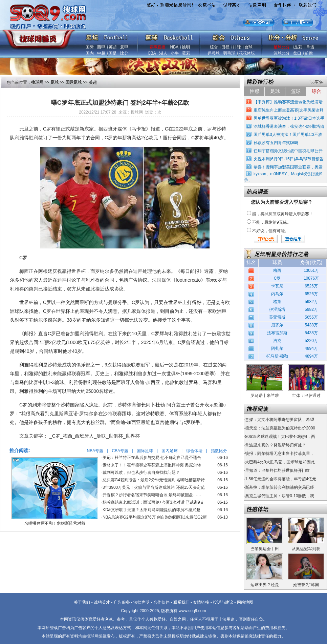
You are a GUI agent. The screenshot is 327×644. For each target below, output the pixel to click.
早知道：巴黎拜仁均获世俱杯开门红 (278, 470)
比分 (124, 53)
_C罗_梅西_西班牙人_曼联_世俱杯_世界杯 (95, 436)
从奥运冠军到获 (306, 549)
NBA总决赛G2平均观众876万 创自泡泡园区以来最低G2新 (155, 517)
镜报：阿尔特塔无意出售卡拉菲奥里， (280, 454)
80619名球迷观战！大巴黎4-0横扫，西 (280, 437)
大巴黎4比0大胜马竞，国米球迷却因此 (280, 462)
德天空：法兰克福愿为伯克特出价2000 (280, 428)
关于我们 (82, 602)
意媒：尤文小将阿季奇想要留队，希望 (280, 420)
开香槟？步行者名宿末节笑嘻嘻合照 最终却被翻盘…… (152, 495)
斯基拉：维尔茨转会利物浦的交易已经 (280, 487)
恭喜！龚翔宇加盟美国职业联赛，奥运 (288, 167)
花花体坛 (247, 53)
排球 (237, 47)
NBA (174, 47)
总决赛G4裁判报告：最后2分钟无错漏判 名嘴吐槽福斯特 (154, 480)
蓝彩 (186, 53)
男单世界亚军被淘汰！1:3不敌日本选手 (289, 118)
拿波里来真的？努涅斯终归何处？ (276, 445)
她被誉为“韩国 (306, 585)
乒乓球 (214, 53)
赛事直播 (157, 47)
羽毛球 (229, 53)
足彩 (298, 47)
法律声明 (141, 602)
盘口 (297, 53)
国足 (113, 53)
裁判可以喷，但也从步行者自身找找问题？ (141, 472)
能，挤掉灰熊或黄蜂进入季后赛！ (283, 214)
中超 (101, 53)
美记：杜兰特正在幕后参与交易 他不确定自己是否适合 (152, 458)
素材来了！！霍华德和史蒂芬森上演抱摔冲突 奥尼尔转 (152, 465)
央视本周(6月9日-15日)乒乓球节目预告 (289, 159)
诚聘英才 (102, 602)
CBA (152, 53)
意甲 (124, 47)
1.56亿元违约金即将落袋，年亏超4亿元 (281, 479)
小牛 (175, 53)
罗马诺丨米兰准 (265, 396)
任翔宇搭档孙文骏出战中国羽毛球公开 (288, 151)
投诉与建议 (223, 602)
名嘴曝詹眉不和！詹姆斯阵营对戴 (55, 523)
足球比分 (282, 47)
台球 (248, 47)
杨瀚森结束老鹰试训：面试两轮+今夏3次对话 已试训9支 (153, 502)
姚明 (186, 47)
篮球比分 (282, 53)
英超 (113, 47)
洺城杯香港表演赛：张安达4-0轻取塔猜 (289, 126)
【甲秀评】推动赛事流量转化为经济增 (288, 102)
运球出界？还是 (265, 585)
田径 (225, 47)
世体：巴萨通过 (306, 396)
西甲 (101, 47)
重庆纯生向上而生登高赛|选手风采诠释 (289, 110)
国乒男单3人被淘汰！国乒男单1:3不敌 (288, 135)
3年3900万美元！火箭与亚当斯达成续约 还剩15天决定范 (154, 487)
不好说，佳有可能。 (270, 231)
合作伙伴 (161, 602)
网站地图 (245, 602)
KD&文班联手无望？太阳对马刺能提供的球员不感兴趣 (151, 510)
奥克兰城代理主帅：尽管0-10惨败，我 (280, 496)
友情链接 (201, 602)
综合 (214, 47)
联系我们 (181, 602)
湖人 (163, 53)
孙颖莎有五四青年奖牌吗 (276, 143)
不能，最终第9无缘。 (272, 222)
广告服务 (122, 602)
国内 (90, 53)
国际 (90, 47)
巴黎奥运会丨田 (265, 549)
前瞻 (309, 53)
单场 (310, 47)
